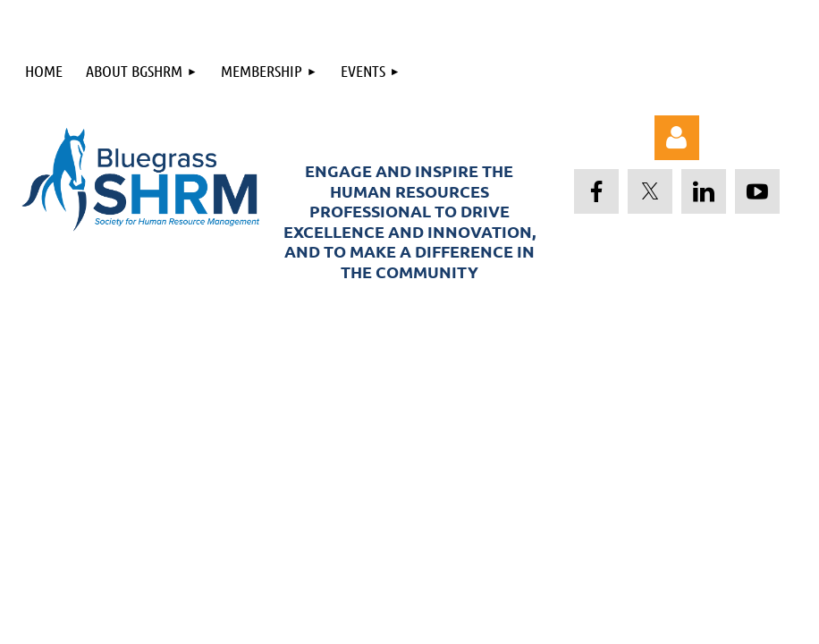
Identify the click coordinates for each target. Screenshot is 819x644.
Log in (677, 138)
